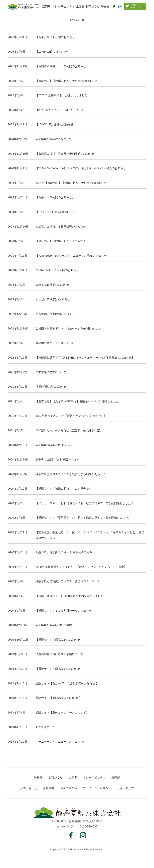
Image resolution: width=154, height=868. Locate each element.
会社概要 (49, 788)
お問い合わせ (28, 788)
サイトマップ (126, 788)
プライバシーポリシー (97, 788)
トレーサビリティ (63, 6)
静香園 (105, 6)
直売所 (47, 6)
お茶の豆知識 (69, 788)
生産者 (80, 6)
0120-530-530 (89, 826)
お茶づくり (93, 6)
